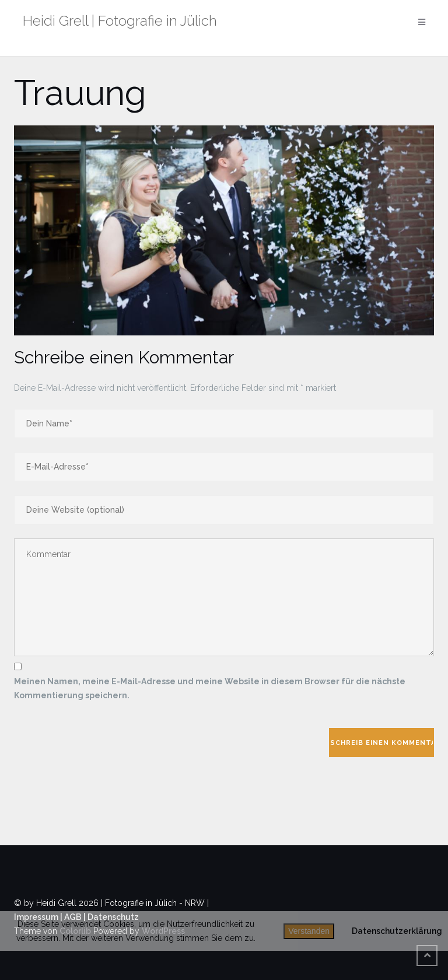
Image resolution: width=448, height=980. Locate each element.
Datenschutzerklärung (397, 931)
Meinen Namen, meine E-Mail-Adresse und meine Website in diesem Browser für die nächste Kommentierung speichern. (210, 688)
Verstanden (309, 931)
